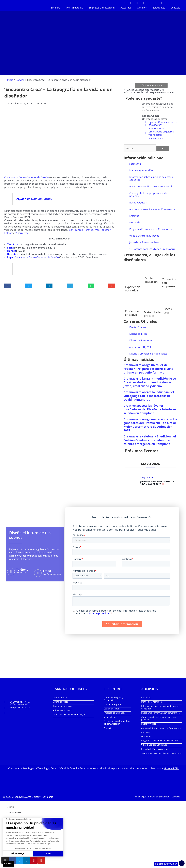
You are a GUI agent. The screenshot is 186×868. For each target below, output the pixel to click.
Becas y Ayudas (138, 203)
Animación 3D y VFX (140, 347)
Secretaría (135, 164)
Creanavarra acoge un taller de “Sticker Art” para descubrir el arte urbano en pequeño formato (148, 369)
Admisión (142, 8)
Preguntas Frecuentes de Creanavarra (151, 229)
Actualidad (126, 8)
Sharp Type (22, 233)
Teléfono (22, 570)
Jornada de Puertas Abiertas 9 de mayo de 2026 (157, 483)
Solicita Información (166, 864)
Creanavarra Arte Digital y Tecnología (32, 797)
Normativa (135, 222)
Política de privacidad (159, 797)
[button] (8, 286)
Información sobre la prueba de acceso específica (151, 178)
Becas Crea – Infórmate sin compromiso (152, 186)
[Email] (38, 573)
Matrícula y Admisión (141, 170)
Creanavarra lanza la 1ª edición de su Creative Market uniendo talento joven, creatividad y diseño (150, 382)
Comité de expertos (113, 704)
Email (47, 571)
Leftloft (8, 233)
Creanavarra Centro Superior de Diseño (26, 177)
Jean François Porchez (81, 230)
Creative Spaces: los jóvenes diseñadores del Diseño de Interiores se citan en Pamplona (150, 409)
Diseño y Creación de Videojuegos (148, 354)
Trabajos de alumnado (115, 713)
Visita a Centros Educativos (144, 236)
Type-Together (102, 230)
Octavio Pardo (41, 199)
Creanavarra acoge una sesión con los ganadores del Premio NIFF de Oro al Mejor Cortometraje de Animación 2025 (150, 425)
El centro (56, 8)
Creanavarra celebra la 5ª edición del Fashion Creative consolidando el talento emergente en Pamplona (150, 440)
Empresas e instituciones (102, 8)
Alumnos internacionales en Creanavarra (152, 209)
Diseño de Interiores (141, 340)
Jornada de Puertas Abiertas (145, 242)
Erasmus (134, 216)
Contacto (175, 8)
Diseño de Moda (138, 334)
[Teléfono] (11, 572)
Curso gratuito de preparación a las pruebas (149, 194)
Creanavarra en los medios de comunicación (117, 722)
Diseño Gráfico (138, 327)
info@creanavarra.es (20, 707)
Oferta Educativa (75, 8)
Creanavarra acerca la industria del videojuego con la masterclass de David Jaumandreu (149, 396)
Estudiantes (159, 8)
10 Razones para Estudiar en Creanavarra (152, 249)
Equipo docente (111, 709)
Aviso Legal (141, 797)
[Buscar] (163, 148)
